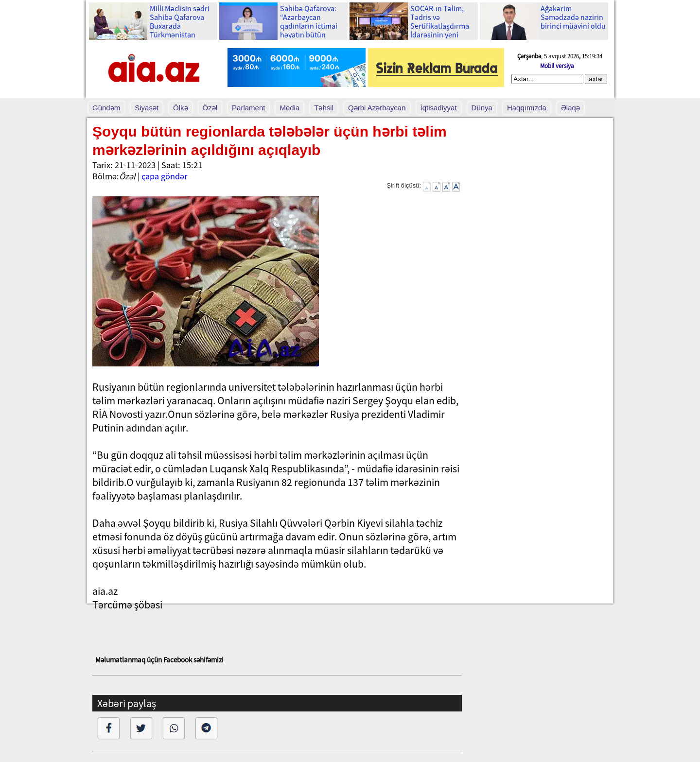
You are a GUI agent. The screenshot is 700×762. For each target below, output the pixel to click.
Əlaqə (570, 108)
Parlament (248, 108)
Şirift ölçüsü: (404, 185)
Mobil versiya (557, 66)
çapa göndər (164, 176)
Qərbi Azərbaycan (377, 108)
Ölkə (181, 108)
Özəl (210, 108)
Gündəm (106, 108)
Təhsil (324, 108)
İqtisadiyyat (439, 108)
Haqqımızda (527, 108)
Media (289, 108)
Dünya (482, 108)
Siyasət (147, 108)
